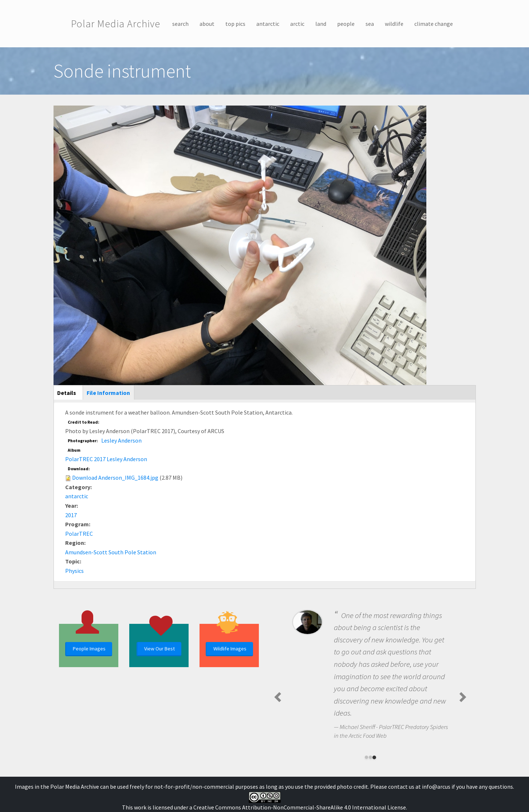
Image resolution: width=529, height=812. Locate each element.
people (346, 24)
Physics (74, 571)
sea (370, 24)
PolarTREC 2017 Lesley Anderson (106, 459)
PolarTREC (79, 534)
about (207, 24)
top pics (235, 24)
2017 (71, 515)
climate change (434, 24)
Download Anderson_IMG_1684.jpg (115, 478)
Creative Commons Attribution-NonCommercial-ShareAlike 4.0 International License (300, 807)
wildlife (394, 24)
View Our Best (159, 649)
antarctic (268, 24)
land (321, 24)
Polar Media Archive (116, 24)
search (180, 24)
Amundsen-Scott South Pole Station (111, 552)
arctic (297, 24)
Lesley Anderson (121, 440)
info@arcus (436, 787)
